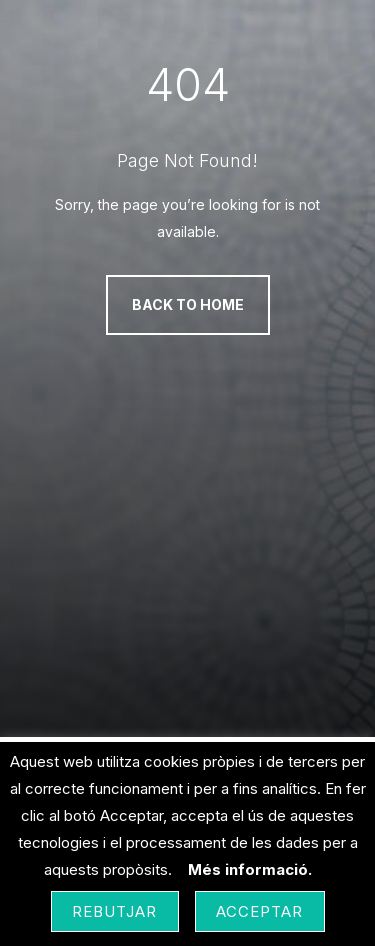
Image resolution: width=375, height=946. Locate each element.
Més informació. (250, 869)
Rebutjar (115, 911)
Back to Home (188, 304)
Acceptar (260, 911)
